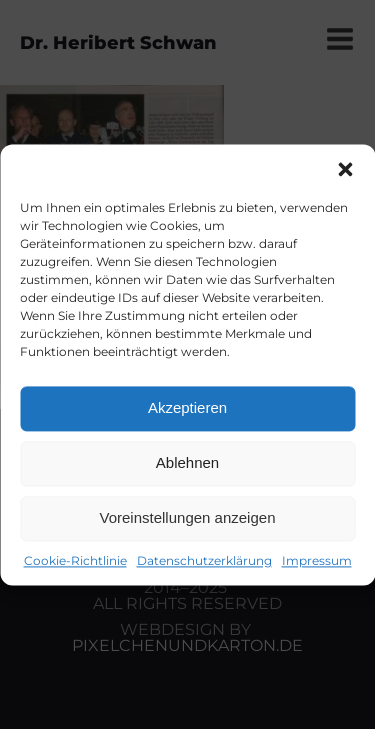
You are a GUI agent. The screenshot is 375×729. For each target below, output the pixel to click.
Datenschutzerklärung (204, 560)
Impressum (317, 560)
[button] (345, 169)
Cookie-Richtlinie (75, 560)
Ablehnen (187, 462)
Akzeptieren (187, 407)
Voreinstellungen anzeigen (188, 517)
